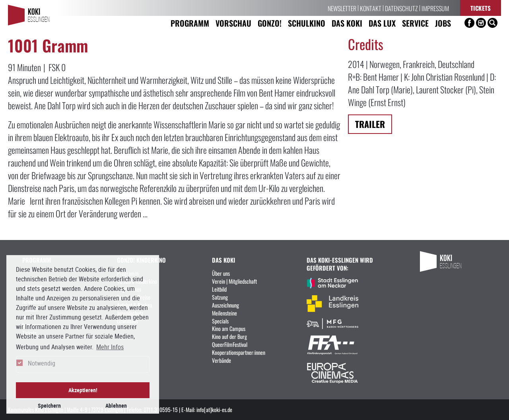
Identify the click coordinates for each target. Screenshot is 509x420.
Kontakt (371, 8)
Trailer (370, 124)
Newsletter (342, 8)
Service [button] (415, 23)
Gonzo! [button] (270, 23)
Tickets (481, 8)
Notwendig (42, 363)
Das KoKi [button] (347, 23)
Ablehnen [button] (116, 405)
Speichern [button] (49, 405)
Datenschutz (401, 8)
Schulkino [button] (307, 23)
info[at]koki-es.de (214, 409)
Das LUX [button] (382, 23)
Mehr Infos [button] (110, 347)
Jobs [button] (443, 23)
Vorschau (233, 23)
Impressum (435, 8)
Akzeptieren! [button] (83, 390)
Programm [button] (190, 23)
